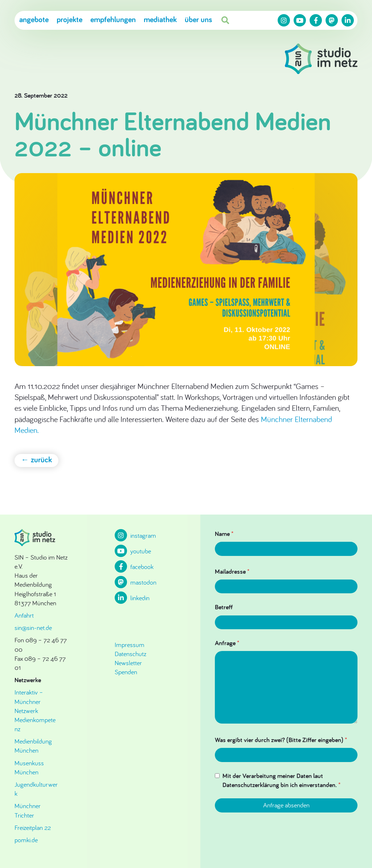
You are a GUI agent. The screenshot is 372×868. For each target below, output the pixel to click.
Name (224, 534)
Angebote (34, 19)
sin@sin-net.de (33, 628)
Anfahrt (24, 615)
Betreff (224, 607)
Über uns (198, 19)
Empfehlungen (113, 19)
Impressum (130, 645)
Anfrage (227, 643)
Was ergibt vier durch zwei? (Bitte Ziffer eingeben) (281, 740)
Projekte (70, 19)
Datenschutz (130, 654)
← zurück (36, 459)
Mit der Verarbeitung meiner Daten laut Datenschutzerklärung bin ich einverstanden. (281, 780)
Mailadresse (232, 571)
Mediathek (160, 19)
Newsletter (128, 663)
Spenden (126, 672)
